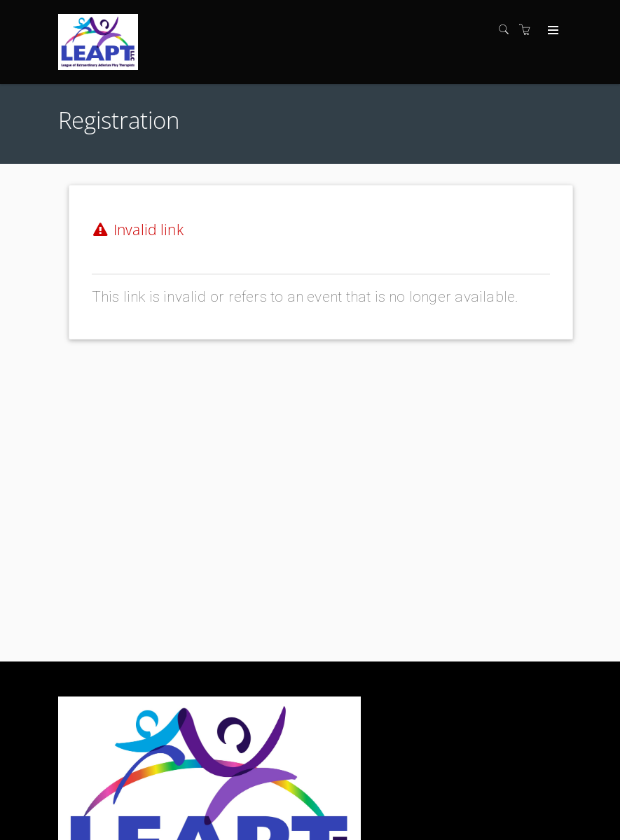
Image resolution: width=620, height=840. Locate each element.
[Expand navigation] (552, 31)
